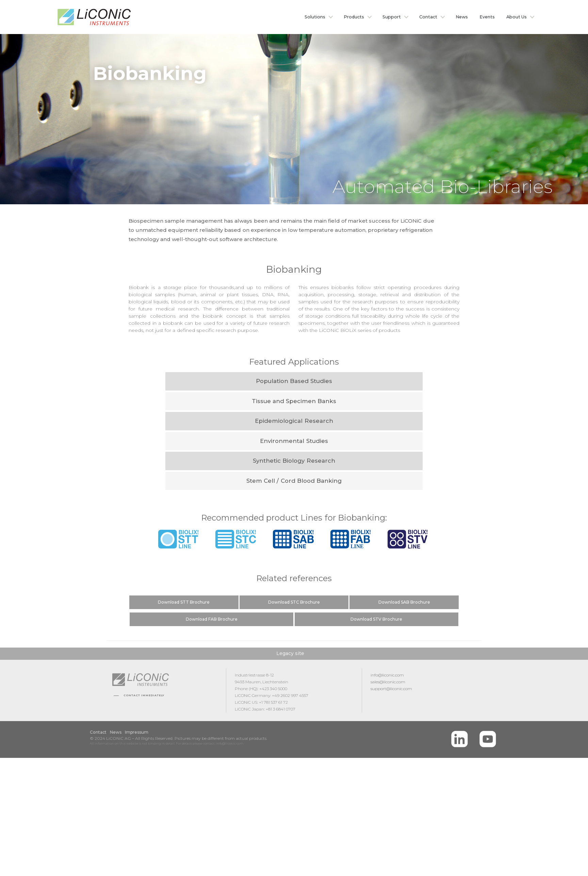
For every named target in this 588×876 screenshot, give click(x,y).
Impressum (137, 732)
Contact (428, 17)
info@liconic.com (387, 675)
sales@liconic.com (388, 682)
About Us (517, 17)
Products (354, 17)
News (462, 17)
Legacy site (290, 653)
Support (392, 17)
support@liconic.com (391, 689)
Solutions (315, 17)
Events (487, 17)
